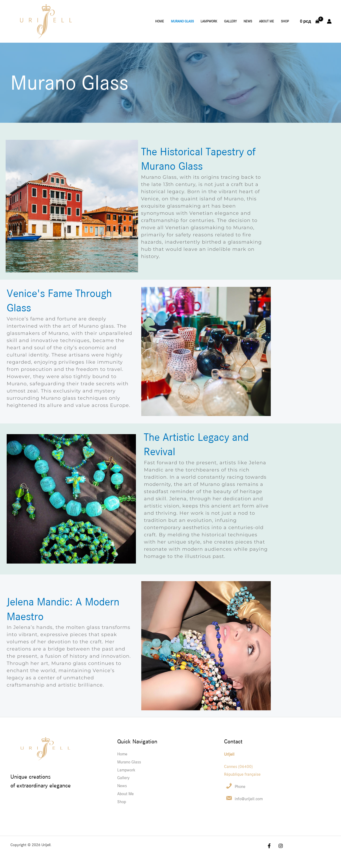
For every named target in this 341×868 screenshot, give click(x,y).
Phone (240, 786)
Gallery (230, 21)
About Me (266, 21)
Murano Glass (182, 21)
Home (160, 21)
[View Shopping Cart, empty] (309, 21)
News (248, 21)
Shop (285, 21)
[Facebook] (135, 22)
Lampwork (209, 21)
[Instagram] (144, 22)
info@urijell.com (249, 799)
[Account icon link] (329, 21)
